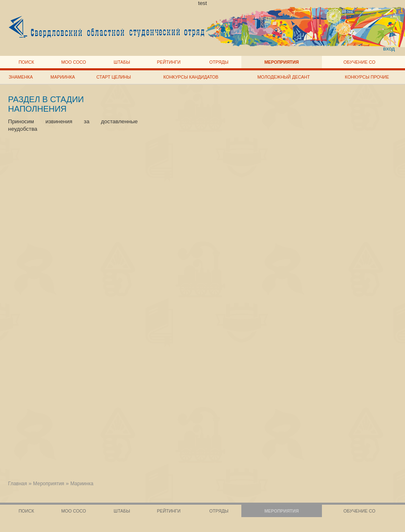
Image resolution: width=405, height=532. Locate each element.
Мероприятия (282, 62)
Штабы (122, 62)
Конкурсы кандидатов (191, 77)
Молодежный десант (284, 77)
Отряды (219, 62)
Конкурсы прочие (367, 77)
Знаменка (21, 77)
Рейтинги (169, 62)
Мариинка (63, 77)
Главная (18, 484)
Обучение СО (359, 62)
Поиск (26, 62)
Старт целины (113, 77)
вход (389, 49)
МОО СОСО (74, 62)
